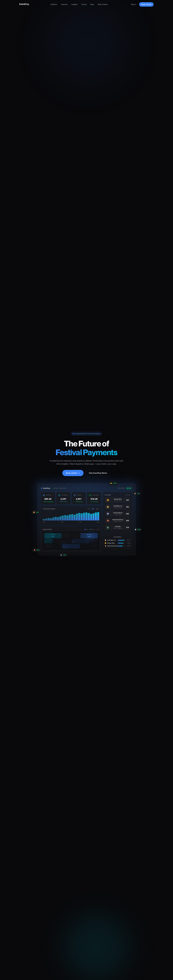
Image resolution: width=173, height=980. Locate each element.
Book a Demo (103, 4)
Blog (92, 4)
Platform (54, 4)
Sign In (134, 4)
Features (64, 4)
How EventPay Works (98, 473)
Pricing (84, 4)
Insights (74, 4)
